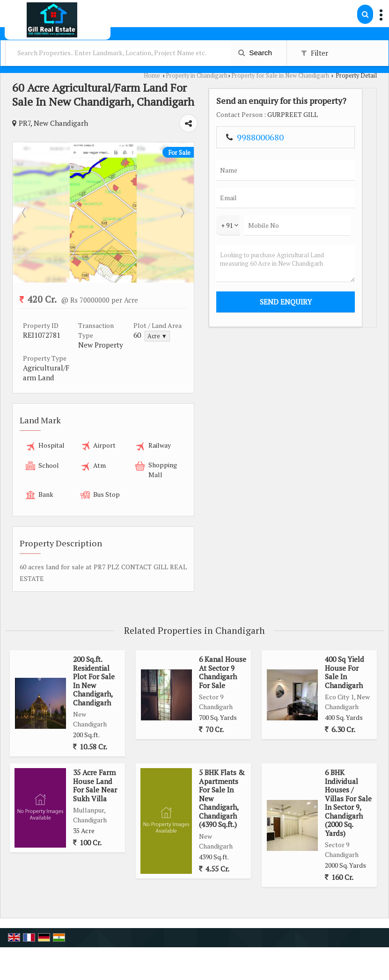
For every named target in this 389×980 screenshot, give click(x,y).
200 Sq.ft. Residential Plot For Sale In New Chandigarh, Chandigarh (94, 645)
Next (280, 212)
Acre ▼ (222, 336)
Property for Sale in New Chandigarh (280, 76)
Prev (25, 212)
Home (152, 76)
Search (255, 53)
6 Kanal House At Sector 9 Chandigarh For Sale (223, 636)
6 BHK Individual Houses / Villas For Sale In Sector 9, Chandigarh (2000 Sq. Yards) (348, 767)
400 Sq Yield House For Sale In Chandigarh (345, 636)
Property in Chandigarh (197, 76)
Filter (315, 53)
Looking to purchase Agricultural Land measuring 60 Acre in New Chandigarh (344, 313)
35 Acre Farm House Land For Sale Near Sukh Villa (95, 750)
